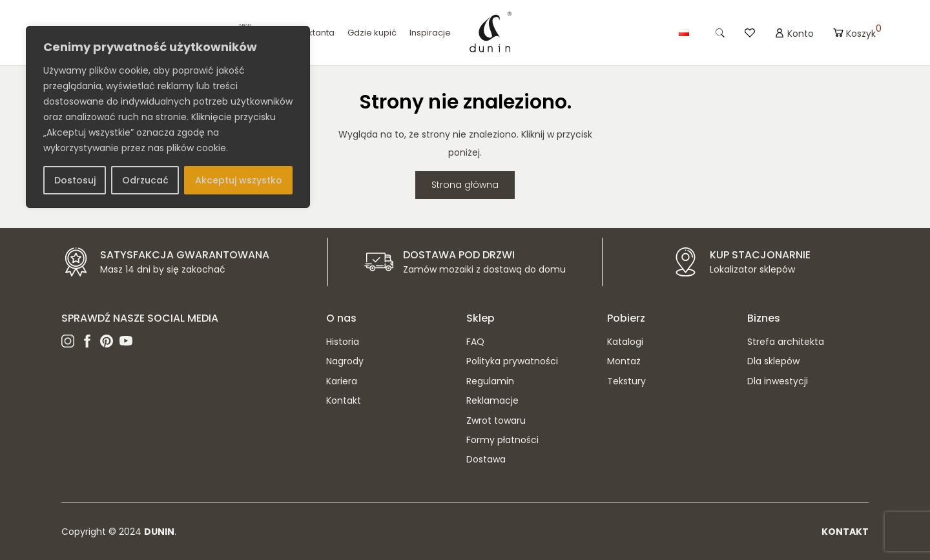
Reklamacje (492, 400)
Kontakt (344, 400)
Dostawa (486, 459)
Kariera (342, 381)
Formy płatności (502, 440)
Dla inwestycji (778, 381)
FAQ (475, 342)
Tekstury (626, 381)
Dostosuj (75, 180)
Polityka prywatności (512, 361)
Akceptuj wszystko (239, 180)
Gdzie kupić (372, 33)
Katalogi (625, 342)
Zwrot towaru (496, 420)
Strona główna (465, 185)
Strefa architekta (786, 342)
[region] (168, 117)
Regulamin (490, 381)
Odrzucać (145, 180)
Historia (343, 342)
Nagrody (345, 361)
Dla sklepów (773, 361)
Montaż (624, 361)
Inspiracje (430, 33)
